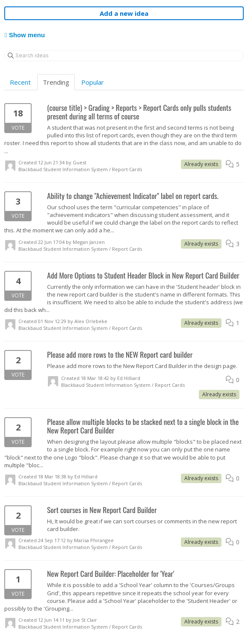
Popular (93, 82)
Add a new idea (124, 13)
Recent (20, 82)
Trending (56, 82)
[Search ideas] (124, 56)
